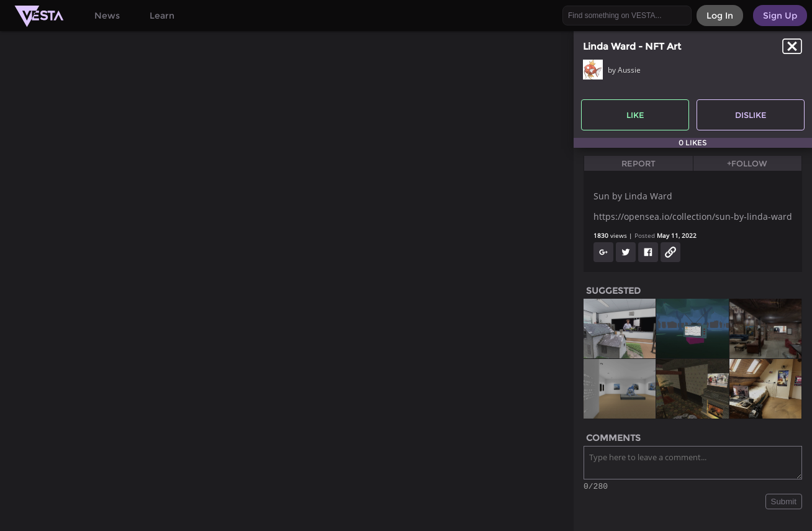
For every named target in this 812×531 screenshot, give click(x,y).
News (107, 16)
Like (635, 115)
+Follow (747, 163)
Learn (162, 16)
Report (638, 163)
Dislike (751, 115)
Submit (784, 503)
